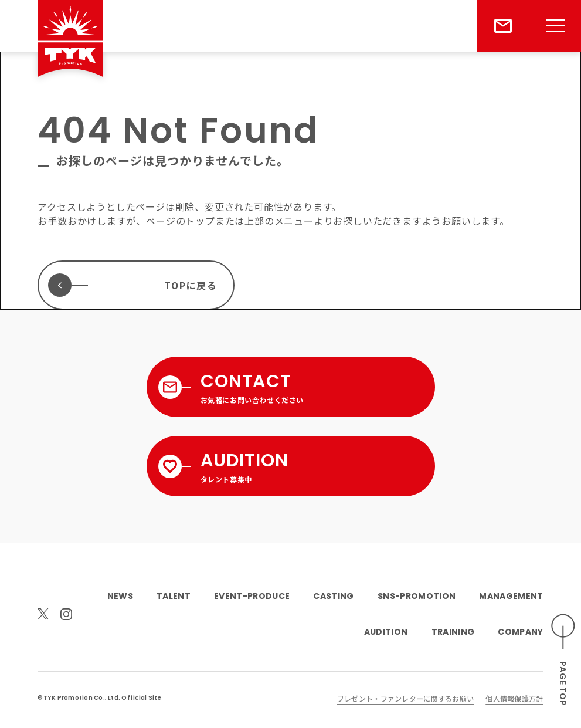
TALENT (174, 596)
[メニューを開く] (555, 26)
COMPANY (520, 632)
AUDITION (386, 632)
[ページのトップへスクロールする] (563, 660)
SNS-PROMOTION (417, 596)
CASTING (333, 596)
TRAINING (453, 632)
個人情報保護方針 (514, 698)
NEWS (120, 596)
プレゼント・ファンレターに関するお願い (405, 698)
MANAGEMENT (511, 596)
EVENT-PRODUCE (252, 596)
